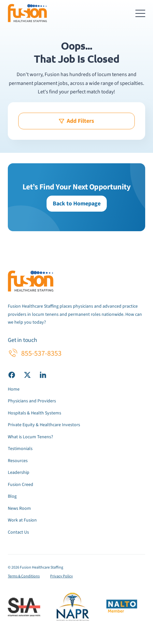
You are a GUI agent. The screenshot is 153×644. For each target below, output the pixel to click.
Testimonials (20, 449)
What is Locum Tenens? (30, 437)
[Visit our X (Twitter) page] (27, 375)
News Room (19, 508)
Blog (12, 496)
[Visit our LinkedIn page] (43, 375)
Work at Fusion (22, 520)
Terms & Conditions (24, 576)
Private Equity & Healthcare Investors (44, 425)
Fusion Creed (21, 485)
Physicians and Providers (32, 401)
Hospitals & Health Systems (35, 413)
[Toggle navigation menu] (140, 13)
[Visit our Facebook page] (12, 375)
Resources (18, 461)
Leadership (19, 473)
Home (14, 389)
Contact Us (18, 532)
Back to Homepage (77, 204)
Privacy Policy (62, 576)
